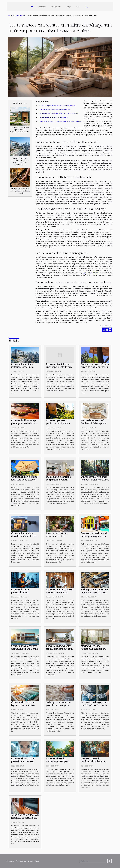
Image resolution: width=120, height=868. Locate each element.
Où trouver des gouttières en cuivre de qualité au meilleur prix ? (95, 367)
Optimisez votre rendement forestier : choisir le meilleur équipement (94, 480)
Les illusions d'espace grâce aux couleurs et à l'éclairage (58, 113)
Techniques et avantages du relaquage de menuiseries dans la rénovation (25, 818)
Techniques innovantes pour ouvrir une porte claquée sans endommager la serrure (95, 594)
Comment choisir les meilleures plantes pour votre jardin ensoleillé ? (57, 761)
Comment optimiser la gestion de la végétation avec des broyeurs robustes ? (60, 425)
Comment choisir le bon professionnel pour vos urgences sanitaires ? (23, 761)
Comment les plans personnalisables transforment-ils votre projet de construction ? (25, 594)
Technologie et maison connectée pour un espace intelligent (60, 121)
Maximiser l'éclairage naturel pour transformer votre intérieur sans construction (93, 650)
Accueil (10, 15)
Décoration (42, 7)
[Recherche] (93, 861)
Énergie (68, 7)
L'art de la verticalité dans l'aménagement (53, 117)
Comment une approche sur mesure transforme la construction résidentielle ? (60, 592)
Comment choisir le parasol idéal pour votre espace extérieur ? (25, 480)
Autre (78, 7)
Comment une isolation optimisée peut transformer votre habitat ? (20, 131)
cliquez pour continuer (91, 273)
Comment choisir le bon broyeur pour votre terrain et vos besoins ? (59, 367)
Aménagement (56, 7)
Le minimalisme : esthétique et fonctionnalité (54, 109)
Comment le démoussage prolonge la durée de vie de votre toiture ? (25, 423)
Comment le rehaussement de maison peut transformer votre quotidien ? (25, 649)
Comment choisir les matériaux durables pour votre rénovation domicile (93, 761)
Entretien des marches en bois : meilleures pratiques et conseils (20, 191)
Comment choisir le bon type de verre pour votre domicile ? (23, 705)
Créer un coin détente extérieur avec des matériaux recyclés (57, 536)
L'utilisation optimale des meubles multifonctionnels (57, 106)
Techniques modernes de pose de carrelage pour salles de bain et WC (58, 705)
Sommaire (43, 101)
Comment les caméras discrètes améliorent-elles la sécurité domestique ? (25, 536)
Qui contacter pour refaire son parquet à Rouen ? (59, 478)
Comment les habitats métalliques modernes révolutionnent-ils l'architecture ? (20, 161)
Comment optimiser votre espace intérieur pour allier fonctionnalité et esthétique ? (59, 650)
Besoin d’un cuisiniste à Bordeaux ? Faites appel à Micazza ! (94, 423)
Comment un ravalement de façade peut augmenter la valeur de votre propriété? (94, 536)
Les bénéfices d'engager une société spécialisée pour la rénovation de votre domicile (95, 707)
